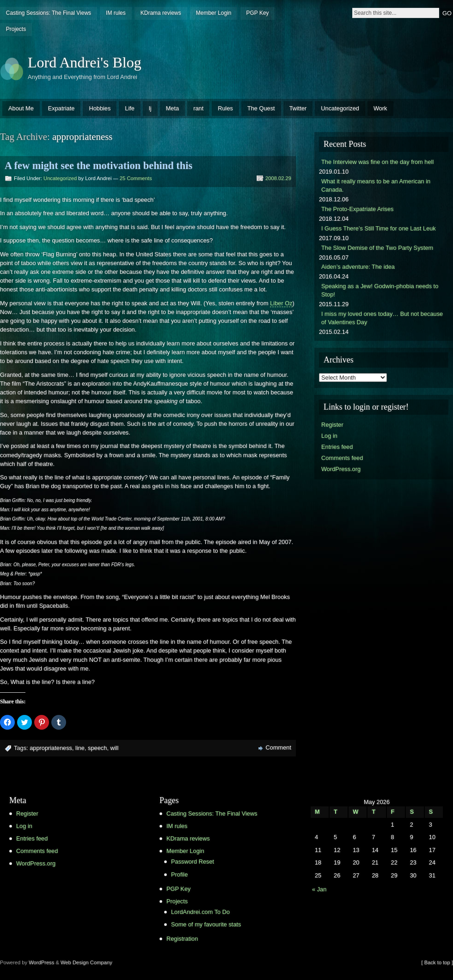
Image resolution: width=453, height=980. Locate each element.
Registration (182, 939)
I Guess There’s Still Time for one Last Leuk (379, 228)
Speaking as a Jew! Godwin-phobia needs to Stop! (380, 290)
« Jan (319, 889)
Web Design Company (86, 962)
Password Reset (193, 862)
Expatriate (61, 108)
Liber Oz (281, 303)
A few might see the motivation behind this (98, 166)
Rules (225, 108)
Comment (279, 747)
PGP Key (257, 13)
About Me (21, 108)
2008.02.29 (278, 178)
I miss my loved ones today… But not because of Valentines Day (382, 318)
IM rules (116, 13)
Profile (179, 874)
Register (332, 425)
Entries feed (337, 447)
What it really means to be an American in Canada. (376, 185)
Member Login (214, 13)
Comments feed (342, 458)
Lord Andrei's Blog (85, 62)
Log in (329, 436)
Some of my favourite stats (206, 924)
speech (97, 748)
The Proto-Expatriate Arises (357, 209)
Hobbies (100, 108)
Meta (172, 108)
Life (130, 108)
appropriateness (51, 748)
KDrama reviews (161, 13)
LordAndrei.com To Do (200, 912)
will (115, 748)
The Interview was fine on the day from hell (377, 162)
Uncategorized (340, 108)
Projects (16, 29)
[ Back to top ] (437, 962)
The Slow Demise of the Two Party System (377, 248)
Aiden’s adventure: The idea (358, 267)
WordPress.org (341, 469)
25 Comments (136, 178)
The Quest (261, 108)
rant (198, 108)
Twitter (298, 108)
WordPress (41, 962)
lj (150, 108)
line (80, 748)
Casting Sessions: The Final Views (49, 13)
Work (380, 108)
